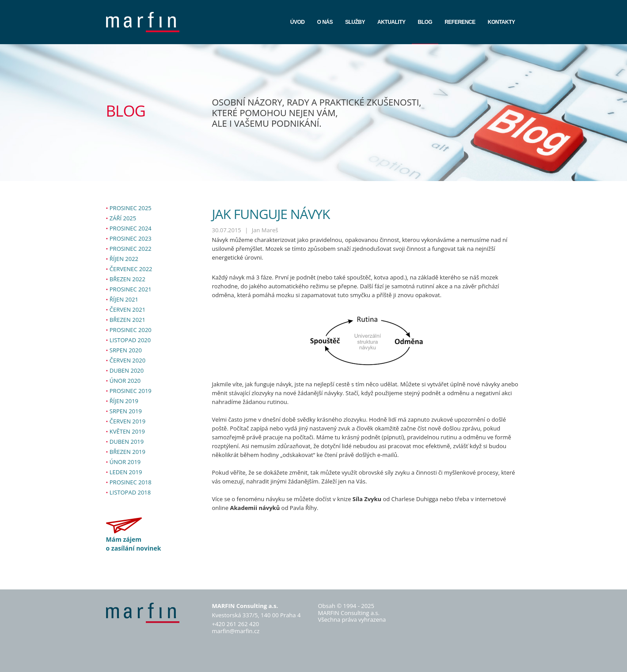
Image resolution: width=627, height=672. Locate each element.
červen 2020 (127, 360)
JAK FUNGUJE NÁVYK (271, 214)
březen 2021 (127, 320)
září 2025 (123, 218)
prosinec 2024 (131, 228)
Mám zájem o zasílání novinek (134, 544)
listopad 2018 (130, 492)
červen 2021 (127, 310)
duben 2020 (127, 370)
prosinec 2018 (131, 482)
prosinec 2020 (131, 330)
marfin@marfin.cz (236, 631)
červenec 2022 (131, 269)
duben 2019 (127, 442)
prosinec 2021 (131, 289)
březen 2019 (127, 452)
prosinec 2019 (131, 391)
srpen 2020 (126, 350)
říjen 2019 (124, 401)
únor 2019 (125, 462)
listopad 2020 (130, 340)
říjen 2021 (124, 299)
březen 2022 (127, 279)
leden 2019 (126, 472)
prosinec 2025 (131, 208)
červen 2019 (127, 421)
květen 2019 (127, 431)
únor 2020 (125, 381)
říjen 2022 (124, 259)
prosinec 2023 (131, 238)
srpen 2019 (126, 411)
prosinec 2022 (131, 249)
